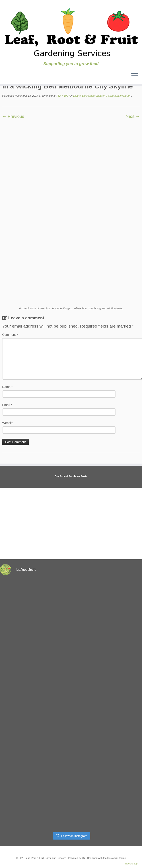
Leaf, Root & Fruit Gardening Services (45, 858)
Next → (133, 116)
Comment (10, 335)
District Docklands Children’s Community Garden (102, 96)
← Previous (13, 116)
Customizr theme (116, 858)
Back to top (131, 864)
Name (7, 387)
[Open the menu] (135, 76)
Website (8, 423)
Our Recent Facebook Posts (71, 476)
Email (7, 405)
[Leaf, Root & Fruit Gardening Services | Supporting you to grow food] (71, 31)
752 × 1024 (63, 96)
